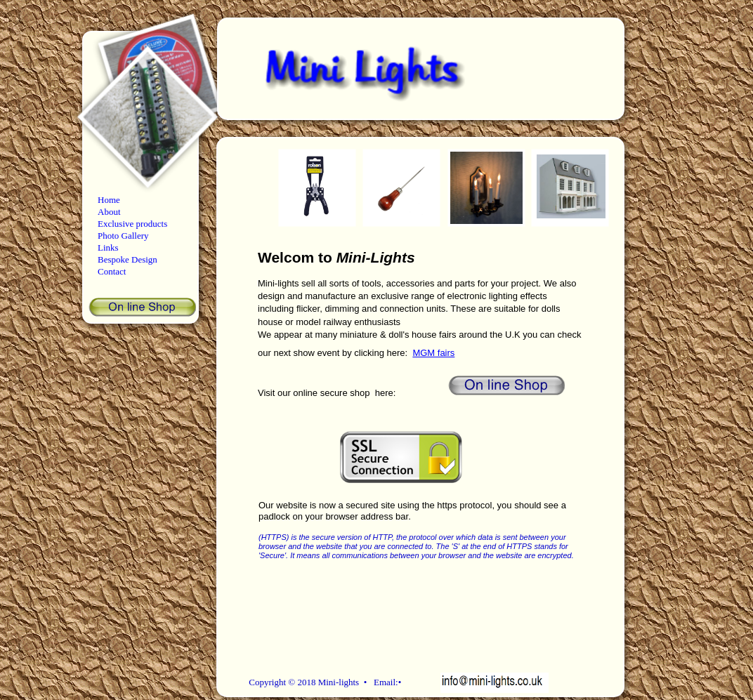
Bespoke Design (127, 259)
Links (108, 247)
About (109, 212)
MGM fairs (433, 353)
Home (109, 200)
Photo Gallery (123, 236)
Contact (112, 271)
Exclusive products (132, 224)
